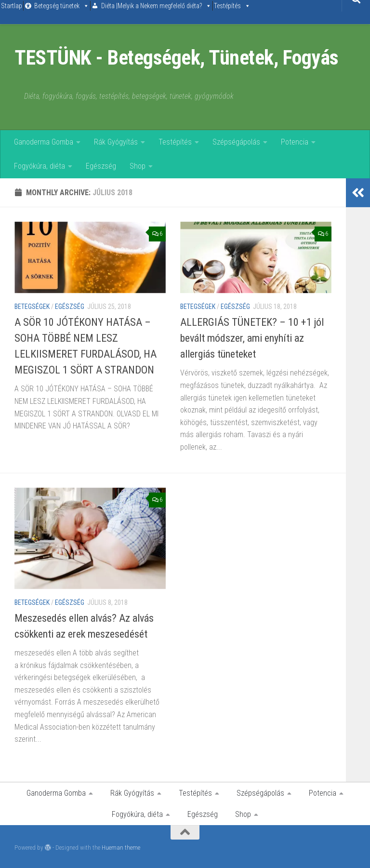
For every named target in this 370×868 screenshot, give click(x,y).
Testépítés (227, 6)
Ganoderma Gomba (44, 142)
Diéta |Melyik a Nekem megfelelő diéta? (152, 6)
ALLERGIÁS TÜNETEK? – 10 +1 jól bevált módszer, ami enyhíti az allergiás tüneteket (252, 338)
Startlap (12, 6)
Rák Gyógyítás (116, 142)
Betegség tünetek (57, 6)
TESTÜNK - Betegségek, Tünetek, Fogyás (177, 58)
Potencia (295, 142)
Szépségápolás (236, 142)
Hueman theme (121, 848)
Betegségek (32, 307)
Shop (138, 166)
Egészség (101, 166)
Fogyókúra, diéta (40, 166)
